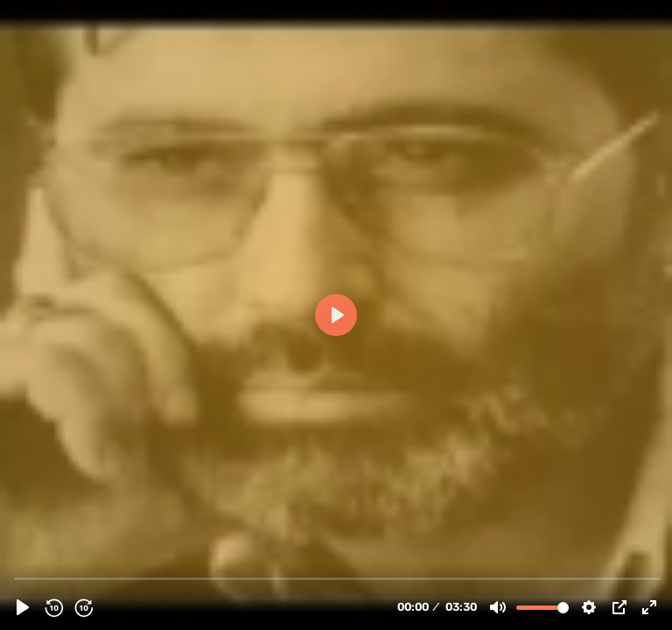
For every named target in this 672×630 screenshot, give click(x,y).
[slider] (338, 578)
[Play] (23, 607)
